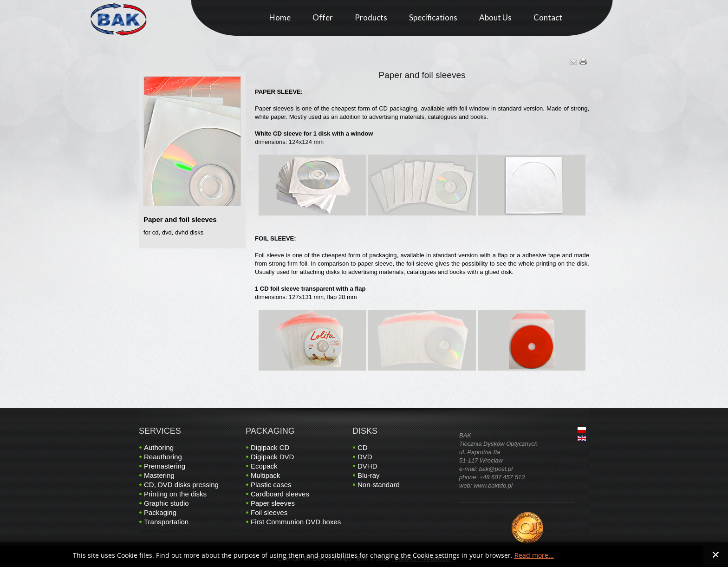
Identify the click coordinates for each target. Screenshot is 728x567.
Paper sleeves (273, 503)
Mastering (159, 475)
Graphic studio (166, 503)
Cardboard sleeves (280, 494)
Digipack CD (270, 447)
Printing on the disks (175, 494)
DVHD (367, 466)
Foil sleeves (269, 512)
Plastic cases (271, 485)
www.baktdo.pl (493, 486)
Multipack (265, 475)
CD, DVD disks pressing (181, 485)
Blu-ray (369, 475)
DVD (365, 457)
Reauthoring (163, 457)
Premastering (165, 466)
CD (363, 447)
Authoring (159, 447)
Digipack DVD (272, 457)
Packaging (160, 512)
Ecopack (264, 466)
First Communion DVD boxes (296, 522)
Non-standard (379, 485)
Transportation (166, 522)
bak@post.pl (496, 469)
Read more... (534, 556)
